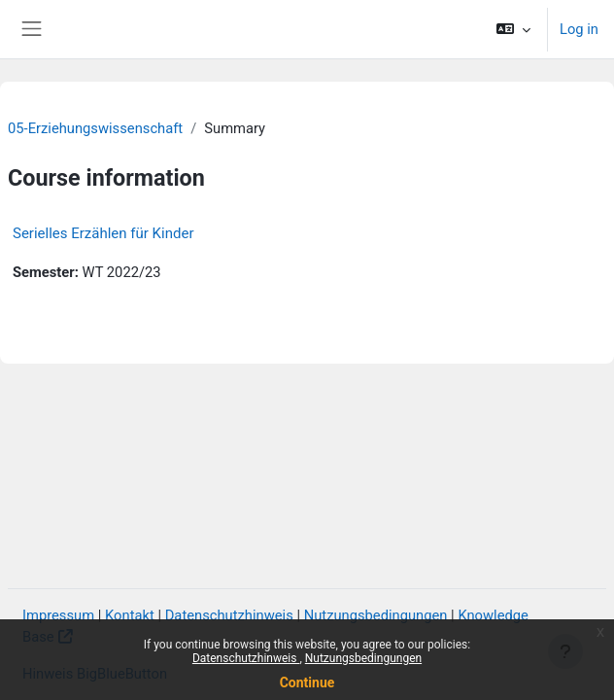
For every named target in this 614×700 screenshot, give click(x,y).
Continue (307, 682)
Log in (579, 29)
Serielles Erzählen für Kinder (103, 233)
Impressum (58, 615)
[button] (513, 29)
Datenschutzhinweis (246, 658)
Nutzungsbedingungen (363, 658)
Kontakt (130, 615)
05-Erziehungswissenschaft (95, 128)
